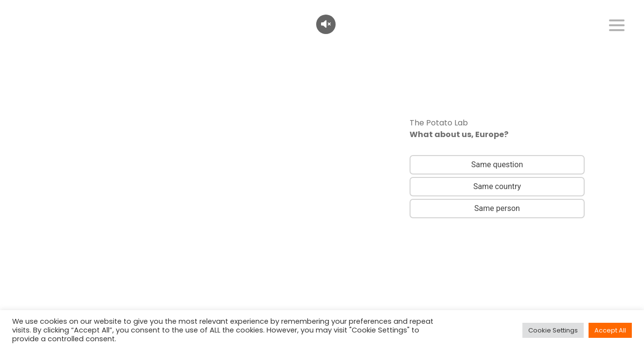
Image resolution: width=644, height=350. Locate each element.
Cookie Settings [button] (553, 330)
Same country (497, 186)
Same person (497, 208)
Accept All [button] (610, 330)
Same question (497, 165)
